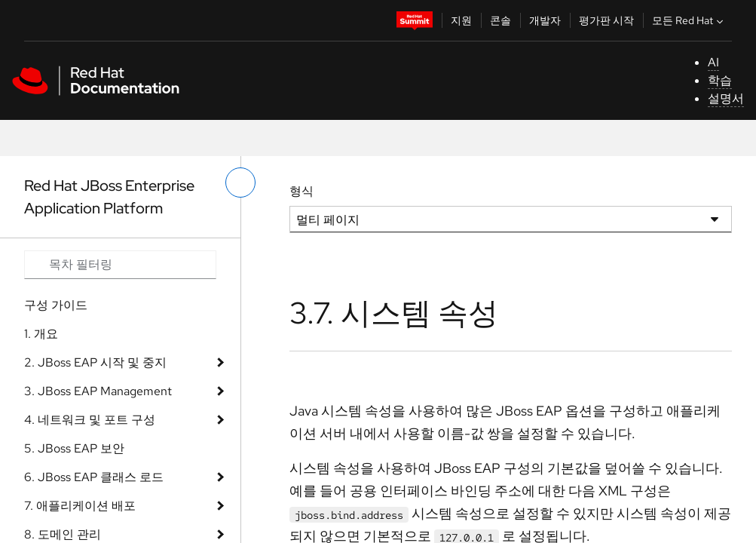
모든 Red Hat (689, 20)
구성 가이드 (56, 305)
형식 (301, 191)
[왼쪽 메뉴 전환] (240, 183)
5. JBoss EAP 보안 (74, 448)
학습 (720, 80)
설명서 (726, 98)
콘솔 (500, 20)
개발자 (545, 20)
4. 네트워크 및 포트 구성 (90, 420)
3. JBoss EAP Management (98, 391)
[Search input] (120, 265)
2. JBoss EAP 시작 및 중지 (95, 362)
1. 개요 (41, 334)
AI (713, 62)
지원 (461, 20)
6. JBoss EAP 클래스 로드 (94, 477)
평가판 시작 (606, 20)
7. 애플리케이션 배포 (80, 506)
